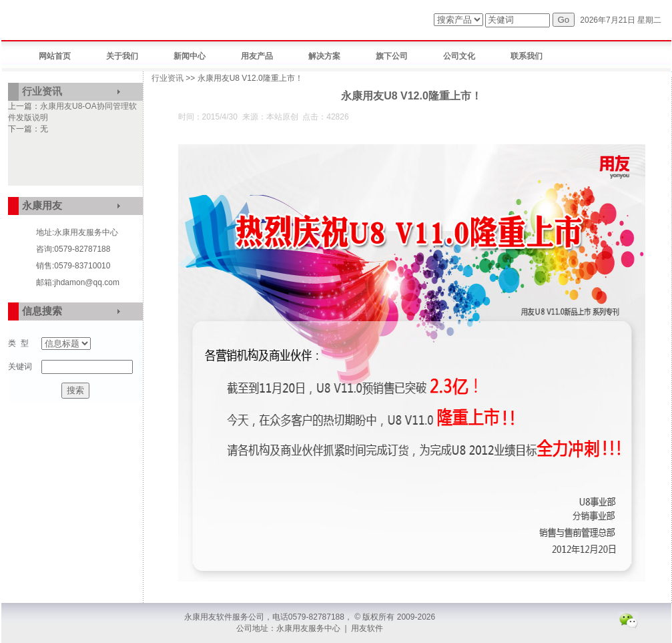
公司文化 (459, 56)
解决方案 (324, 56)
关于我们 (122, 56)
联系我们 (527, 56)
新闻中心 (190, 56)
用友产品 (257, 56)
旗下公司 (392, 56)
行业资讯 (42, 91)
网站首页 (55, 56)
